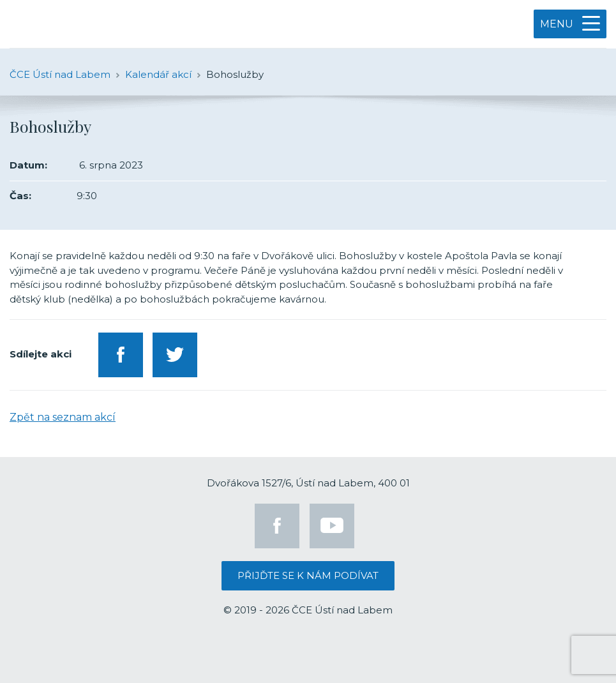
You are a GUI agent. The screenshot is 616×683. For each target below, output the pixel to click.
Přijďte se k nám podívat (308, 575)
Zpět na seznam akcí (63, 417)
